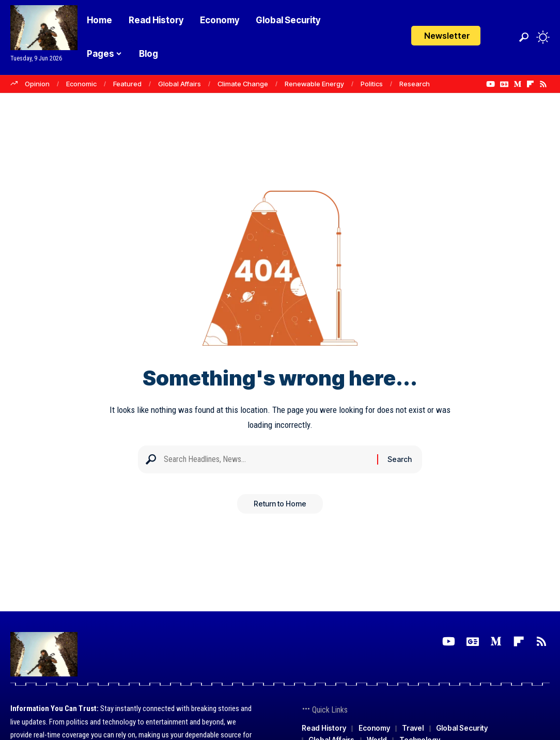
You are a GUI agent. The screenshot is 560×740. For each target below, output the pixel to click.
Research (415, 84)
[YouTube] (491, 84)
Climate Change (243, 84)
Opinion (37, 84)
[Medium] (517, 84)
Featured (127, 84)
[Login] (502, 37)
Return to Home (280, 507)
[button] (524, 37)
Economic (81, 84)
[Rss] (543, 84)
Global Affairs (180, 84)
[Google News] (504, 84)
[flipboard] (530, 84)
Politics (372, 84)
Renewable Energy (314, 84)
